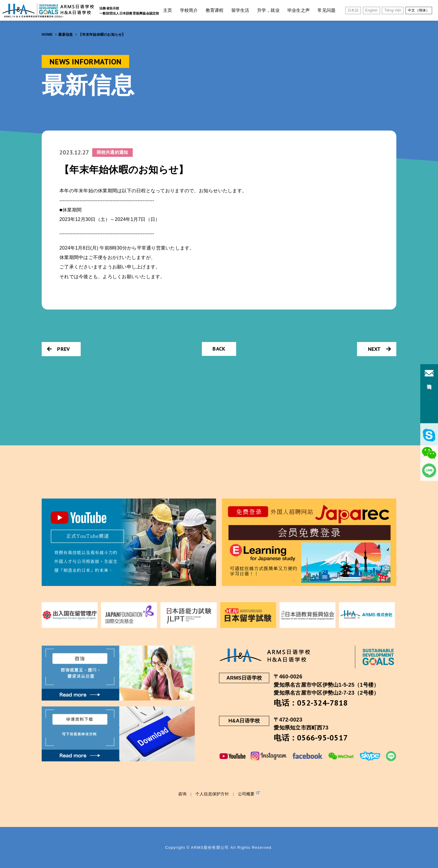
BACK (219, 349)
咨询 (182, 794)
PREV (58, 349)
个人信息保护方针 (212, 794)
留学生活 (240, 10)
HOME (47, 35)
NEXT (379, 349)
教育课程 (215, 10)
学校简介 (189, 10)
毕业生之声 (299, 10)
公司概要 (249, 794)
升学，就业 (268, 10)
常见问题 (326, 10)
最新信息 (65, 35)
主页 (168, 10)
